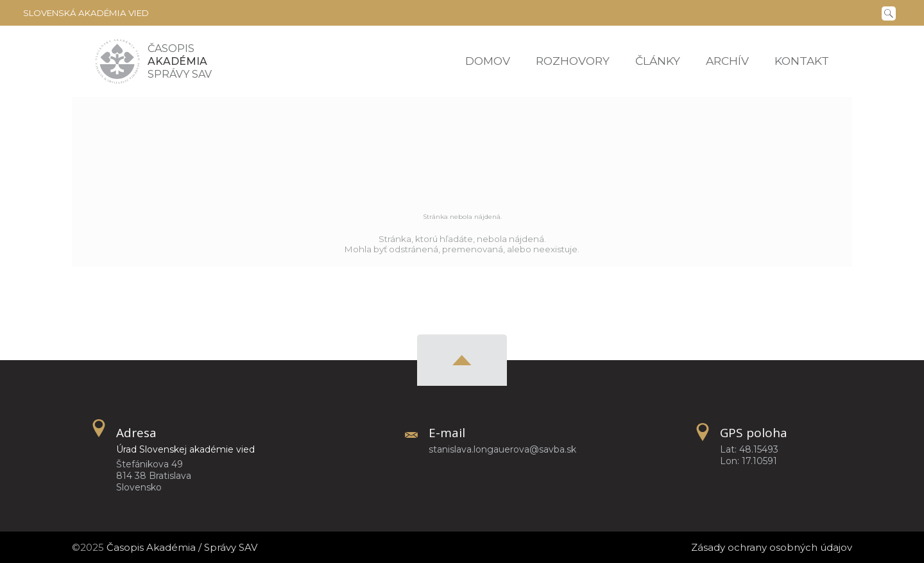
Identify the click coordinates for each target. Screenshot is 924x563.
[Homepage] (117, 61)
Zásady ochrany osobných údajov (772, 547)
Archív (727, 61)
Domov (488, 61)
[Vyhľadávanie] (891, 12)
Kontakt (802, 61)
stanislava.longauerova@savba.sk (502, 449)
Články (658, 61)
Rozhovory (573, 61)
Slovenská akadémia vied (86, 13)
